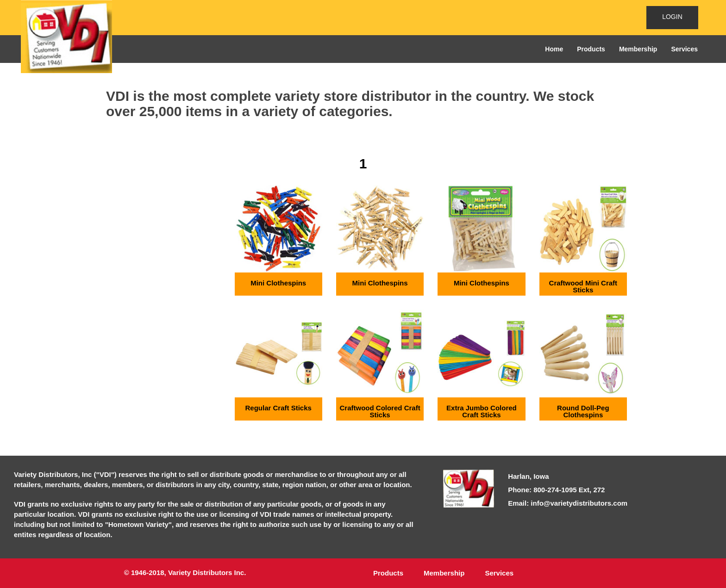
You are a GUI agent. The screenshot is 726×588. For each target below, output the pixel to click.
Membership (638, 49)
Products (591, 49)
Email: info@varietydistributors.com (568, 503)
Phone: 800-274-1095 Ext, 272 (556, 490)
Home (554, 49)
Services (684, 49)
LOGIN (672, 17)
